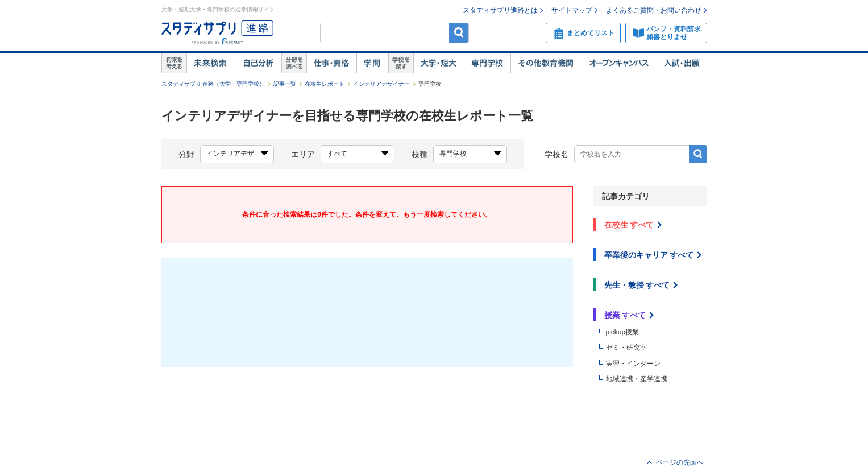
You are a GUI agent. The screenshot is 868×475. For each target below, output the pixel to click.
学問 (372, 63)
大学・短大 (439, 63)
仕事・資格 (331, 63)
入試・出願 (682, 63)
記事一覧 (285, 84)
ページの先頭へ (680, 462)
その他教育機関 (546, 63)
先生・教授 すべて (637, 285)
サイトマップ (572, 10)
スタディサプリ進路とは (500, 10)
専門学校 (487, 63)
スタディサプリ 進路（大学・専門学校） (213, 84)
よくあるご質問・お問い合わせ (654, 10)
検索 (459, 33)
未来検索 (211, 63)
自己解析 (258, 63)
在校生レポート (325, 84)
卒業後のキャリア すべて (649, 255)
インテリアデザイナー (381, 84)
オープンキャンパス (619, 63)
